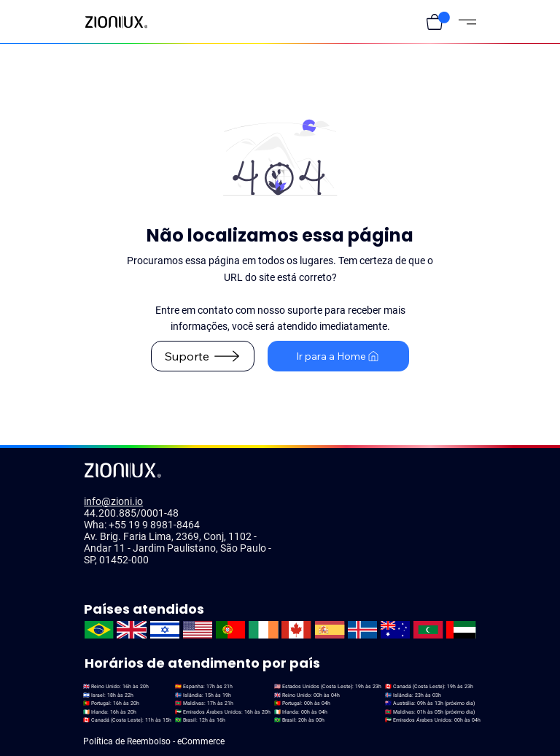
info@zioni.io (113, 501)
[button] (435, 22)
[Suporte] (203, 356)
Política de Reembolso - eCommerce (154, 741)
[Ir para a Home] (338, 356)
